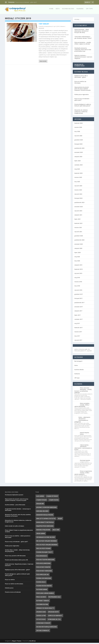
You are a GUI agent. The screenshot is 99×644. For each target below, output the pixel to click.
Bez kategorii (78, 362)
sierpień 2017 (78, 312)
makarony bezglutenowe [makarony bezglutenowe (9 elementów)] (45, 516)
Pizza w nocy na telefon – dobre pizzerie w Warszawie (18, 538)
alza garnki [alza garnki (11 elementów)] (40, 497)
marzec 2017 (78, 333)
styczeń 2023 (78, 212)
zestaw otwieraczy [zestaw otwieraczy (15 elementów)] (43, 632)
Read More (43, 62)
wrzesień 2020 (79, 245)
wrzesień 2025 (79, 153)
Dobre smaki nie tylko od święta (15, 527)
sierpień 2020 (78, 250)
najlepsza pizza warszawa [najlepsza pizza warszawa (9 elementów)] (45, 527)
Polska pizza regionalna (82, 96)
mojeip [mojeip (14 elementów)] (60, 520)
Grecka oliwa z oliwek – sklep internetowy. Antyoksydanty (17, 552)
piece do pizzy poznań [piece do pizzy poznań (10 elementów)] (43, 550)
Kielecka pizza (9, 589)
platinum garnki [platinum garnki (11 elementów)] (42, 591)
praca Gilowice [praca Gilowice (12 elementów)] (41, 598)
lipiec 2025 (78, 162)
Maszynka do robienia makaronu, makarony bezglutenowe (81, 113)
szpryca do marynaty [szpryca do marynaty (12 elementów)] (55, 617)
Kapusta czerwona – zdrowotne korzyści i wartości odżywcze (83, 58)
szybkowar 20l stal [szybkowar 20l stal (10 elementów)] (54, 620)
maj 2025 (77, 170)
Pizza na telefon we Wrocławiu (80, 83)
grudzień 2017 (79, 295)
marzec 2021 (78, 229)
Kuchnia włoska (68, 10)
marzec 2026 (78, 128)
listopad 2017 (78, 300)
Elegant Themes (17, 642)
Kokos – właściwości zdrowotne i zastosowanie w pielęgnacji (82, 421)
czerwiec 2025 (78, 166)
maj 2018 (77, 279)
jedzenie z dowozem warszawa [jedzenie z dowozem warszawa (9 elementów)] (46, 508)
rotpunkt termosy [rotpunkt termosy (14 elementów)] (43, 602)
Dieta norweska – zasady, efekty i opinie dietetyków (82, 406)
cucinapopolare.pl (48, 28)
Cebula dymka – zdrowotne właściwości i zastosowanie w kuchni (83, 448)
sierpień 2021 (78, 216)
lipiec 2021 (78, 220)
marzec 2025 (78, 179)
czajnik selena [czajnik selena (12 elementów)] (54, 501)
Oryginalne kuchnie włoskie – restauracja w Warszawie (18, 511)
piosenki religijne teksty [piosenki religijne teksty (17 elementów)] (44, 553)
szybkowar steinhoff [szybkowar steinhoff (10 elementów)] (43, 624)
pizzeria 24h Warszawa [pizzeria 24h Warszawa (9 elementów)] (44, 579)
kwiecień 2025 (78, 174)
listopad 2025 (78, 145)
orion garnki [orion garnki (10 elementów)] (41, 535)
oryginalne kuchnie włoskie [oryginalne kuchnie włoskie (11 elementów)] (46, 538)
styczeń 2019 (78, 275)
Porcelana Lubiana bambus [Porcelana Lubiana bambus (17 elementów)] (45, 594)
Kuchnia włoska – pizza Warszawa (15, 506)
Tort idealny (44, 25)
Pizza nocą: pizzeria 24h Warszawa (15, 557)
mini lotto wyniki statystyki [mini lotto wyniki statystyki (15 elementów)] (46, 520)
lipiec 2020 (78, 254)
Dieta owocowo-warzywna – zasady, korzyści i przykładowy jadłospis (83, 391)
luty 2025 (77, 183)
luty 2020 (77, 262)
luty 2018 (77, 287)
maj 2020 (77, 258)
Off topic (89, 10)
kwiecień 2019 (78, 270)
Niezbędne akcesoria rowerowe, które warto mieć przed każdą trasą (83, 51)
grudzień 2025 (79, 141)
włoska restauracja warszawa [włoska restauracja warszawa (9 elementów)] (47, 628)
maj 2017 (77, 325)
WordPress (33, 642)
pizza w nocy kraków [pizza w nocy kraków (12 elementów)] (43, 568)
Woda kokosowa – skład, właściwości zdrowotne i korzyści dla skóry (82, 32)
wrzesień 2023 (79, 208)
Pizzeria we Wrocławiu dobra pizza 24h (16, 561)
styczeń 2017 (78, 341)
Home (51, 10)
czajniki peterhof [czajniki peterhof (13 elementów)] (52, 497)
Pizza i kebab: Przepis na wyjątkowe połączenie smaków (19, 532)
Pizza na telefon (10, 581)
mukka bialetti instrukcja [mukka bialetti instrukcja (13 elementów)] (45, 523)
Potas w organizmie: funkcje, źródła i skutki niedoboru (83, 474)
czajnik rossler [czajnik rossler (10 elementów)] (41, 501)
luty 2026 (77, 133)
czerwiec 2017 (78, 320)
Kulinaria (80, 10)
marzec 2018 (78, 283)
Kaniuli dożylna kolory (84, 435)
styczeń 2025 (78, 187)
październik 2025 (79, 149)
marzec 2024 (78, 191)
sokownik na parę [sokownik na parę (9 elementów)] (42, 606)
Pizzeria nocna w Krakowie (13, 593)
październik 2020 (79, 241)
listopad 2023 (78, 199)
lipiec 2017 (78, 316)
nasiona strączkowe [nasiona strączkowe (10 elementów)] (43, 531)
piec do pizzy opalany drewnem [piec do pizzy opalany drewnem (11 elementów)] (46, 542)
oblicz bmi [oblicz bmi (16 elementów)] (56, 531)
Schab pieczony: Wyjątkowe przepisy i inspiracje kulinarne (19, 566)
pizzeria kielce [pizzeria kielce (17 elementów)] (41, 583)
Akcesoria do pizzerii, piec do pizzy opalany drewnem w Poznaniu (18, 516)
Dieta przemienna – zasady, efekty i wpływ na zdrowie (83, 44)
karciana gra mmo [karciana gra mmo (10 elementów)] (42, 512)
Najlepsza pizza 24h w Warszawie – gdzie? (81, 78)
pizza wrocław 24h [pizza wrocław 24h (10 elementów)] (43, 576)
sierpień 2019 (78, 266)
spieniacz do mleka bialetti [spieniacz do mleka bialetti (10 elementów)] (45, 609)
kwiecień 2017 (78, 329)
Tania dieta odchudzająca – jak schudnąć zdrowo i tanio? (83, 39)
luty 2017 (77, 337)
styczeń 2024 (78, 195)
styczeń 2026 (78, 137)
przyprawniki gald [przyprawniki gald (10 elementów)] (54, 598)
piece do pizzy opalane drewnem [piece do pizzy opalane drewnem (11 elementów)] (47, 546)
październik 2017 (79, 304)
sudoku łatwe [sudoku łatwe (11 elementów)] (41, 617)
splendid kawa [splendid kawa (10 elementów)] (41, 613)
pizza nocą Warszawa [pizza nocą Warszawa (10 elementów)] (43, 564)
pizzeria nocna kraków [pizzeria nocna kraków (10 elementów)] (44, 587)
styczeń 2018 (78, 291)
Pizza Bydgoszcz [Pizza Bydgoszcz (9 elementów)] (42, 557)
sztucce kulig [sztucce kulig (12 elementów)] (41, 620)
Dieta (58, 10)
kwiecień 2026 (78, 124)
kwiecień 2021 (78, 224)
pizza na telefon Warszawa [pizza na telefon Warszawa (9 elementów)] (45, 561)
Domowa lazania (85, 461)
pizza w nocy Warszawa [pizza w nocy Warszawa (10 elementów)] (44, 572)
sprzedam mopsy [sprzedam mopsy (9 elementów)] (53, 613)
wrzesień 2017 (79, 308)
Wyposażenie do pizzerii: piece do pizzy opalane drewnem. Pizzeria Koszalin (83, 90)
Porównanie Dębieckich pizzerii (14, 496)
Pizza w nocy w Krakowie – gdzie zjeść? (26, 2)
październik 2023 (79, 204)
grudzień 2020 (79, 237)
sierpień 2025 (78, 158)
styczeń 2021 (78, 233)
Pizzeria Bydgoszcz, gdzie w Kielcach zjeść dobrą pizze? (83, 106)
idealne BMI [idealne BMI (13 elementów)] (40, 505)
